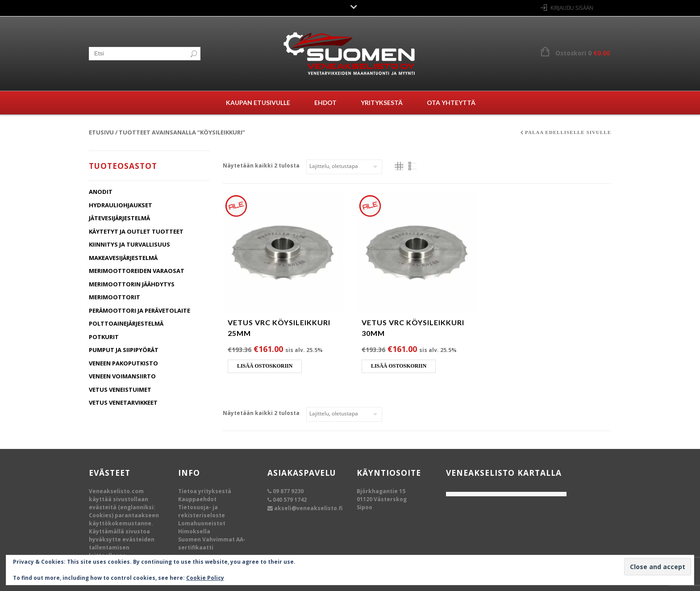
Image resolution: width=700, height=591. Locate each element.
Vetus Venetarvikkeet (123, 402)
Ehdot (325, 103)
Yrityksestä (382, 103)
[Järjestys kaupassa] (344, 167)
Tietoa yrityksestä (205, 491)
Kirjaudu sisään (572, 8)
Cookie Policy (205, 578)
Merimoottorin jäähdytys (132, 284)
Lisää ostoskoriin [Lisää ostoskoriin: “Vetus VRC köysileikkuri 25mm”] (265, 366)
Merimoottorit (115, 297)
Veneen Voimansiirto (122, 376)
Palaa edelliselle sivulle (568, 132)
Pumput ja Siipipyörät (124, 350)
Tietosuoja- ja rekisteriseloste (202, 511)
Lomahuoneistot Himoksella (202, 527)
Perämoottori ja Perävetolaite (140, 310)
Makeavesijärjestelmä (123, 258)
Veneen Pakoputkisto (123, 363)
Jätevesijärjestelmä (119, 218)
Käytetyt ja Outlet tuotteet (136, 231)
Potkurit (104, 337)
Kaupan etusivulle (258, 103)
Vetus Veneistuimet (120, 390)
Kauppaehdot (197, 499)
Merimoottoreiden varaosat (137, 271)
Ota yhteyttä (451, 103)
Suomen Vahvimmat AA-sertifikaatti (212, 543)
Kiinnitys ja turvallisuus (129, 244)
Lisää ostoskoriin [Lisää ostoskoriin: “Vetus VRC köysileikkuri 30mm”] (399, 366)
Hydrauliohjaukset (121, 205)
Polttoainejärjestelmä (126, 323)
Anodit (101, 192)
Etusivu (101, 132)
